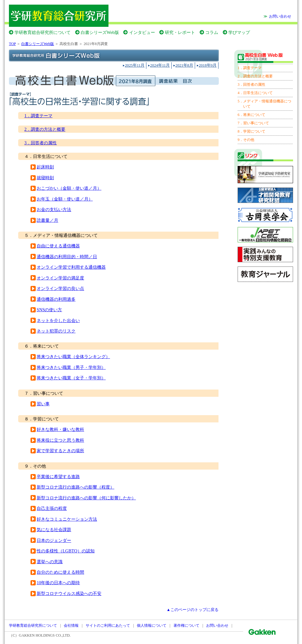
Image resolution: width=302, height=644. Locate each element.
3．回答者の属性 (41, 143)
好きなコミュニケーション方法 (67, 519)
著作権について (186, 625)
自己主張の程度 (52, 508)
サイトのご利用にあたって (108, 625)
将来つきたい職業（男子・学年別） (71, 367)
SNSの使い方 (49, 310)
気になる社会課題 (54, 530)
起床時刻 (45, 167)
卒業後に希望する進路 (58, 477)
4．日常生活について (255, 93)
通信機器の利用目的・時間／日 (67, 257)
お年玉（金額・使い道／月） (65, 199)
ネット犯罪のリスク (56, 331)
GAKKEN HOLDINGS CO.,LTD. (45, 635)
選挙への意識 (50, 562)
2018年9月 (208, 65)
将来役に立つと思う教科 (60, 440)
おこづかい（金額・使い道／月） (69, 188)
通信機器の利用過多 (56, 299)
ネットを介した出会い (58, 320)
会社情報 (71, 625)
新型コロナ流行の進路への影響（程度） (75, 487)
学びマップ (239, 32)
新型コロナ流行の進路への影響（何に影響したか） (86, 498)
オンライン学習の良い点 (60, 288)
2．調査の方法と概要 (45, 129)
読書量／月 (47, 220)
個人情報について (152, 625)
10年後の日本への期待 (58, 583)
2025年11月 (135, 65)
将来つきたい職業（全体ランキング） (73, 357)
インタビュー (142, 32)
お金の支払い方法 (54, 209)
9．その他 (246, 140)
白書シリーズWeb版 (100, 32)
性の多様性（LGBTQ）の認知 (66, 551)
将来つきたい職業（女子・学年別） (71, 378)
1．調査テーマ (38, 116)
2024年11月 (160, 65)
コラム (212, 32)
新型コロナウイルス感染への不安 (69, 593)
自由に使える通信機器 (58, 246)
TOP (12, 44)
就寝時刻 (45, 178)
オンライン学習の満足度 (60, 278)
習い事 (43, 404)
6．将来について (251, 115)
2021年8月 (184, 65)
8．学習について (251, 131)
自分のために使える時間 (60, 572)
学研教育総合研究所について (43, 32)
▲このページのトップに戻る (192, 610)
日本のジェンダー (54, 540)
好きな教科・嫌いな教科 (60, 429)
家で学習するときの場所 (60, 451)
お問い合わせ (280, 16)
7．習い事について (253, 123)
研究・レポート (180, 32)
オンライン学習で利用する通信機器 (71, 267)
